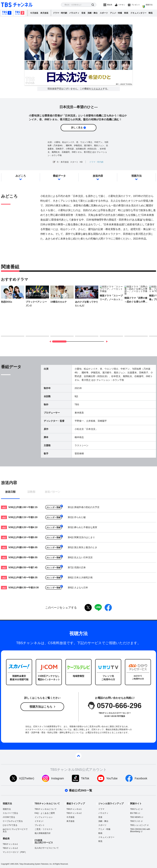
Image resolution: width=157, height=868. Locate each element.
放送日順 (10, 492)
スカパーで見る (10, 813)
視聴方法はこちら (41, 707)
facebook (108, 608)
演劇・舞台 (93, 13)
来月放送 (44, 13)
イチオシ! (39, 821)
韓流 (151, 13)
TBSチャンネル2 (20, 13)
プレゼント (136, 5)
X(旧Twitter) (27, 778)
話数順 (31, 492)
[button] (107, 341)
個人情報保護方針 (43, 833)
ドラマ (101, 809)
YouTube (112, 778)
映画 (126, 13)
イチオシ (122, 5)
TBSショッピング (138, 825)
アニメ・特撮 (116, 13)
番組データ (59, 176)
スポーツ (104, 13)
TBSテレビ (135, 809)
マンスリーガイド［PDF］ (15, 852)
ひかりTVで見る (10, 825)
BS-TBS (134, 813)
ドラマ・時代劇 (60, 13)
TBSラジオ (135, 821)
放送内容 (98, 176)
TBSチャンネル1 (7, 13)
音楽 (83, 13)
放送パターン (53, 492)
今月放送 (34, 13)
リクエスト (97, 89)
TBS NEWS (135, 817)
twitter (88, 608)
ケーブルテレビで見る (13, 821)
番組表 (110, 5)
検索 (93, 5)
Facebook (141, 778)
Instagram (58, 778)
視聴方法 (149, 5)
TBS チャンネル (17, 5)
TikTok (85, 778)
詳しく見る (77, 128)
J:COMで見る (9, 817)
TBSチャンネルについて (46, 809)
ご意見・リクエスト (44, 829)
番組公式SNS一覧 (80, 790)
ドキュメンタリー (138, 13)
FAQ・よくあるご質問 (45, 813)
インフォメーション (44, 817)
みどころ (21, 176)
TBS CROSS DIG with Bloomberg (140, 830)
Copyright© (5, 864)
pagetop (78, 756)
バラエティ (74, 13)
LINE (98, 608)
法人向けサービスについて (47, 848)
